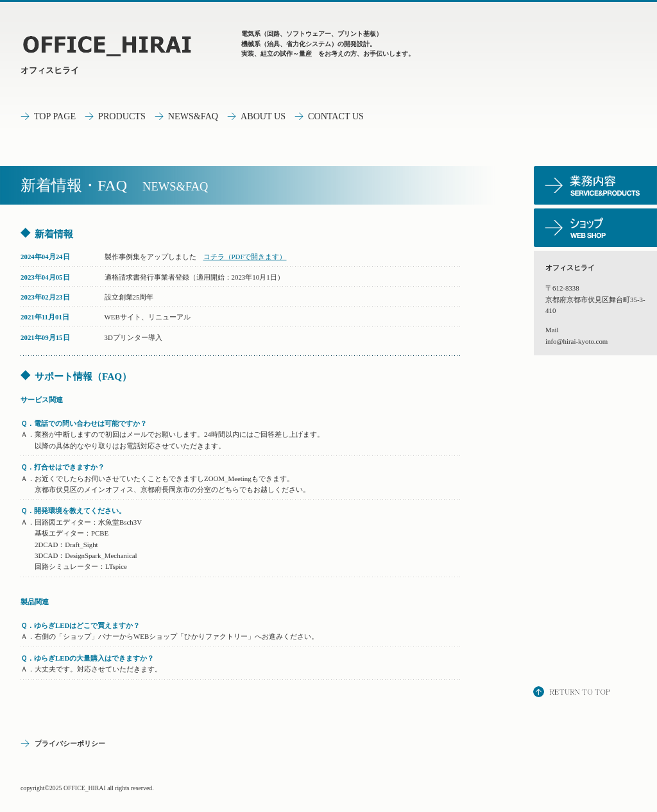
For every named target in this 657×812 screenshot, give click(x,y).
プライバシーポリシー (70, 743)
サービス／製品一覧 (595, 185)
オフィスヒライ (50, 70)
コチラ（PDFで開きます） (245, 257)
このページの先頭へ (573, 693)
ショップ (595, 228)
